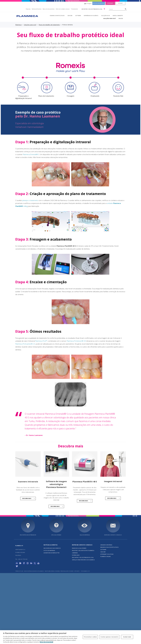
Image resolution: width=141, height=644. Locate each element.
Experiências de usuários (91, 16)
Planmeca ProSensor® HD (76, 341)
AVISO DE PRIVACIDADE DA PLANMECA (34, 571)
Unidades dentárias (106, 545)
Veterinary (110, 3)
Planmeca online (105, 556)
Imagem (121, 18)
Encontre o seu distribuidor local (92, 9)
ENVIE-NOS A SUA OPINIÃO (79, 548)
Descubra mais (27, 498)
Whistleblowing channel (52, 571)
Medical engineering (99, 3)
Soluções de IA (105, 16)
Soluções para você (109, 18)
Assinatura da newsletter (52, 553)
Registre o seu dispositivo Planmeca (83, 550)
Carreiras (75, 553)
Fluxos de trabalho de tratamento (49, 25)
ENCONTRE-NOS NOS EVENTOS (52, 548)
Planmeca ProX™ (41, 341)
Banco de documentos (49, 9)
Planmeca (18, 25)
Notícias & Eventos (37, 9)
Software (78, 16)
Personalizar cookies (67, 571)
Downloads (76, 555)
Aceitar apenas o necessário (109, 637)
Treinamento (74, 9)
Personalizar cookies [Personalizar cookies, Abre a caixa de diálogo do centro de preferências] (90, 637)
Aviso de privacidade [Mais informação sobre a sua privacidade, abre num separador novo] (46, 642)
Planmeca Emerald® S (31, 154)
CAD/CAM (70, 16)
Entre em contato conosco (63, 9)
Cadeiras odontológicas (57, 16)
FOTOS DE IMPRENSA (49, 550)
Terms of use (19, 571)
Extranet (120, 3)
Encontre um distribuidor (28, 535)
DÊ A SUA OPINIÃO (56, 535)
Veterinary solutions (107, 554)
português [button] (88, 4)
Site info (77, 571)
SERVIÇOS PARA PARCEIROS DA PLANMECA (83, 560)
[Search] (126, 9)
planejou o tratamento (30, 200)
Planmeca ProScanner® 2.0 (25, 344)
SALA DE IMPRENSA (85, 535)
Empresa (28, 9)
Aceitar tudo (127, 637)
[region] (70, 637)
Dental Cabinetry (118, 16)
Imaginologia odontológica (109, 547)
